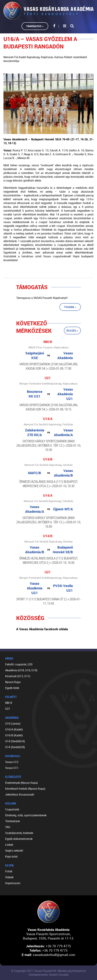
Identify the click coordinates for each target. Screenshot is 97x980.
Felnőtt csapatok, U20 (19, 664)
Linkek (9, 845)
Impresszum (13, 883)
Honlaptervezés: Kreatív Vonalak (49, 975)
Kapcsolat (11, 856)
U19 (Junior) (13, 724)
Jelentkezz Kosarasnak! (20, 794)
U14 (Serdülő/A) (15, 741)
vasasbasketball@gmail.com (54, 955)
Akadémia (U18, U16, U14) (21, 670)
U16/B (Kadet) (14, 735)
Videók (9, 877)
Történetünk (12, 821)
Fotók (9, 871)
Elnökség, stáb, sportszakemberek (26, 815)
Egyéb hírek (12, 688)
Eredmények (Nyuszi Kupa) (21, 783)
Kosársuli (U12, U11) (18, 676)
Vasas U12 (12, 762)
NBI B (9, 703)
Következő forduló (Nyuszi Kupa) (25, 789)
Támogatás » (35, 26)
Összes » (72, 331)
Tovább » (70, 307)
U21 (8, 709)
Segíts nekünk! (14, 851)
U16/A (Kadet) (14, 729)
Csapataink (12, 809)
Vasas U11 (12, 768)
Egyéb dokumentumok (19, 839)
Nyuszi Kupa (13, 682)
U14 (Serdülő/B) (15, 747)
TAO (8, 827)
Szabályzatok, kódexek (19, 833)
